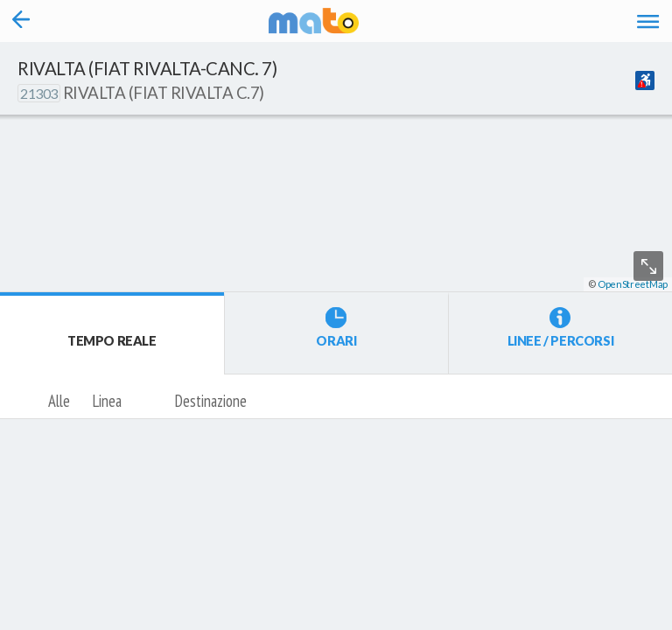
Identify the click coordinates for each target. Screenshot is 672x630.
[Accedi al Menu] (648, 21)
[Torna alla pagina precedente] (21, 21)
